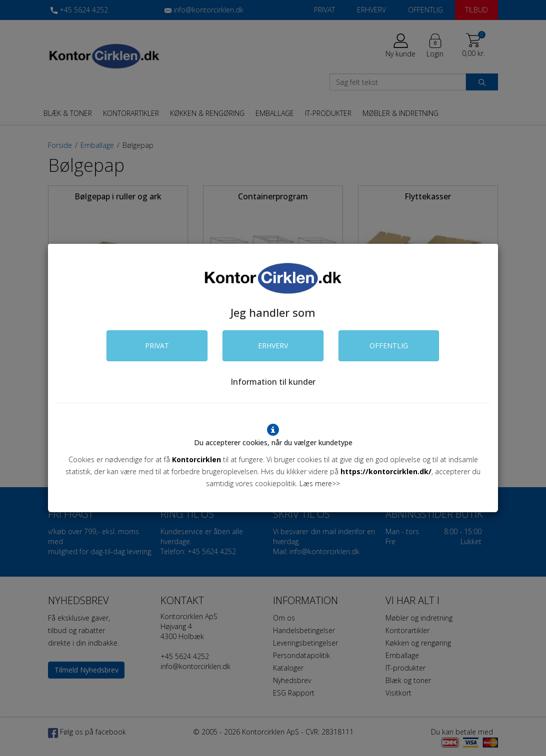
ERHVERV (273, 346)
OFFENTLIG (389, 346)
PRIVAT (157, 346)
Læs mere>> (320, 483)
